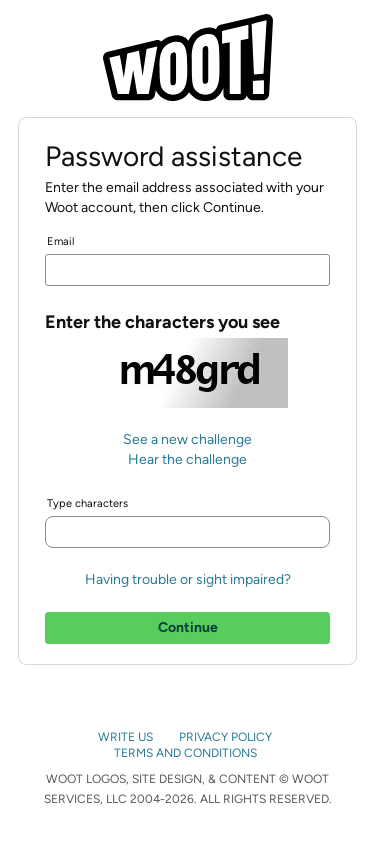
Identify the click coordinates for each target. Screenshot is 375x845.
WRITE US (127, 737)
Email (60, 241)
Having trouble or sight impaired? (188, 579)
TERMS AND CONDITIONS (187, 753)
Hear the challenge (187, 459)
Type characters (87, 503)
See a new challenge (187, 439)
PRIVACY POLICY (227, 737)
